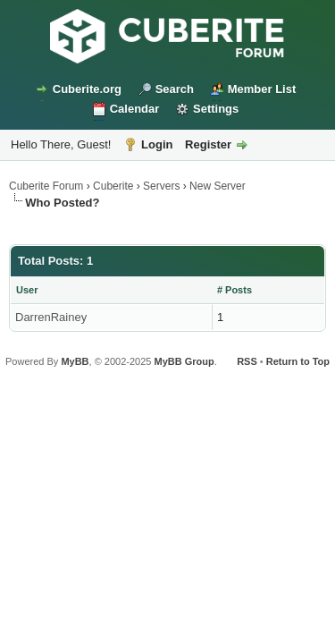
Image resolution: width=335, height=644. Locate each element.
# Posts (234, 290)
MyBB (75, 361)
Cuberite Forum (46, 186)
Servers (161, 186)
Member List (262, 89)
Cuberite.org (87, 89)
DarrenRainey (51, 317)
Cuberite (113, 186)
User (27, 290)
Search (175, 89)
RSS (247, 361)
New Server (218, 186)
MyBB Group (184, 361)
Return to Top (298, 361)
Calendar (135, 109)
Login (157, 144)
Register (208, 144)
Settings (216, 109)
